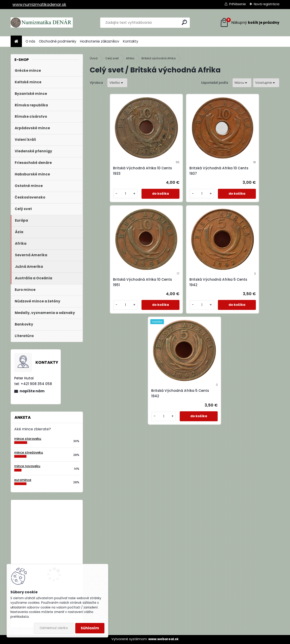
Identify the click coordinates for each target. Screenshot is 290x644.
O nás (30, 41)
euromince (23, 480)
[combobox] (242, 83)
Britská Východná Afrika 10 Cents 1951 (245, 171)
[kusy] (104, 194)
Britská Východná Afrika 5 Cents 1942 (150, 282)
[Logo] (42, 23)
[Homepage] (16, 42)
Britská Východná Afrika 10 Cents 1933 (118, 171)
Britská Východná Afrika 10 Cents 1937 (182, 171)
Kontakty (131, 41)
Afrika (130, 58)
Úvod (94, 58)
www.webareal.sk (163, 639)
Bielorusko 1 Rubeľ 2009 (59, 522)
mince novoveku (27, 466)
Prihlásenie (238, 4)
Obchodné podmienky (58, 41)
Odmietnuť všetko (54, 628)
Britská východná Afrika (159, 58)
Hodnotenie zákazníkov (100, 41)
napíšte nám (32, 391)
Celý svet (112, 58)
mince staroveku (28, 439)
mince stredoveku (29, 453)
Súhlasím (90, 628)
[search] (184, 22)
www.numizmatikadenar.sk (39, 4)
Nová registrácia (267, 4)
